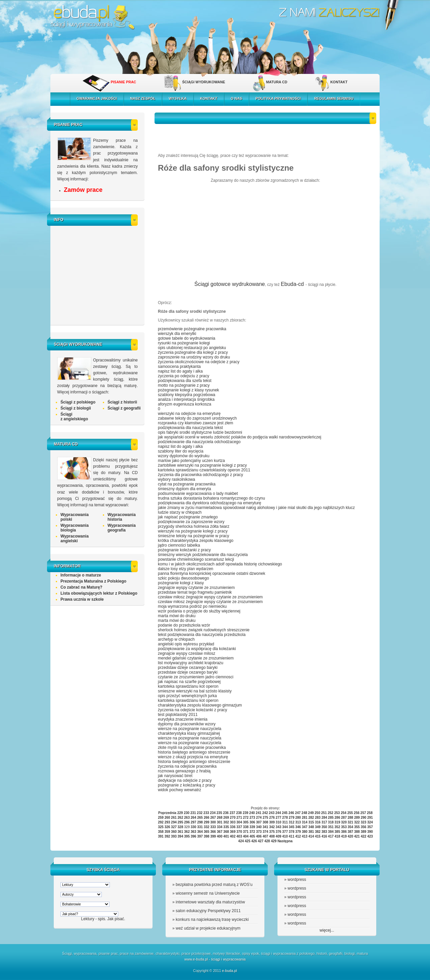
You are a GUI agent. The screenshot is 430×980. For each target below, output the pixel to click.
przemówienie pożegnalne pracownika (192, 329)
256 (357, 813)
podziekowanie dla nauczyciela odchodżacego (199, 442)
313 (298, 822)
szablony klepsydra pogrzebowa (187, 395)
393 (174, 836)
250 (318, 813)
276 (272, 818)
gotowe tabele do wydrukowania (187, 338)
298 (200, 822)
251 (324, 813)
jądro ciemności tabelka (179, 545)
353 (344, 827)
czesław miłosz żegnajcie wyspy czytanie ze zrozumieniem (210, 597)
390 (370, 832)
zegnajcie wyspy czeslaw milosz (187, 653)
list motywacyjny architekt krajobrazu (191, 663)
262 (181, 818)
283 (318, 818)
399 (213, 836)
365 (206, 832)
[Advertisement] (99, 274)
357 (370, 827)
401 (226, 836)
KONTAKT (339, 82)
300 (213, 822)
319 (337, 822)
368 (226, 832)
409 (279, 836)
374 (266, 832)
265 (200, 818)
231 (193, 813)
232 (200, 813)
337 (239, 827)
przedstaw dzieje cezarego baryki (188, 668)
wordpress (297, 880)
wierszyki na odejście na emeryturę (189, 414)
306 (252, 822)
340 (259, 827)
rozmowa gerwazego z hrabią (184, 771)
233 (206, 813)
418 (337, 836)
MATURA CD (277, 82)
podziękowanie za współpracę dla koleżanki (197, 649)
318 (331, 822)
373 (259, 832)
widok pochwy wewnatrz (180, 790)
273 (252, 818)
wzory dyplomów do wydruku (184, 456)
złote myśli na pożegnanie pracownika (192, 748)
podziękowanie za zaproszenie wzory (191, 522)
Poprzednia (167, 813)
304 (239, 822)
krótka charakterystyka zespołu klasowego (196, 541)
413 (305, 836)
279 (292, 818)
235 (220, 813)
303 (233, 822)
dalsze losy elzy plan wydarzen (186, 569)
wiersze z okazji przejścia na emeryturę (193, 757)
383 (324, 832)
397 (200, 836)
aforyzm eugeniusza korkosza (185, 404)
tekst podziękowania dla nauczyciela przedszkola (202, 635)
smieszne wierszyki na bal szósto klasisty (195, 691)
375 (272, 832)
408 (272, 836)
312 (292, 822)
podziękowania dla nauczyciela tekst (190, 428)
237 (232, 813)
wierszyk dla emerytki (177, 334)
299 (206, 822)
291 (370, 818)
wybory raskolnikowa (177, 479)
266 (206, 818)
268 (220, 818)
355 (357, 827)
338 (246, 827)
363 (194, 832)
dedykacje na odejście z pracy (185, 780)
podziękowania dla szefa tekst (185, 381)
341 (266, 827)
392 (167, 836)
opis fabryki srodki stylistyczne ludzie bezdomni (200, 432)
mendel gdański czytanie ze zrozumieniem (196, 658)
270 (233, 818)
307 (259, 822)
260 (167, 818)
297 (194, 822)
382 (318, 832)
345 (292, 827)
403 (239, 836)
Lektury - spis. (94, 919)
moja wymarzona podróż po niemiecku (192, 606)
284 (324, 818)
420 (351, 836)
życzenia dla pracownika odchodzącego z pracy (200, 475)
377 (285, 832)
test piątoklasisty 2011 (178, 715)
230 (187, 813)
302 (226, 822)
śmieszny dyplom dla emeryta (184, 489)
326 (167, 827)
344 (285, 827)
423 (370, 836)
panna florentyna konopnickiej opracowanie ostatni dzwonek (212, 573)
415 (318, 836)
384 (331, 832)
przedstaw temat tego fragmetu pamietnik (195, 592)
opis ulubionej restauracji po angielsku (192, 348)
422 (364, 836)
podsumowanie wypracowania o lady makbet (198, 494)
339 (252, 827)
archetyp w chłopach (176, 639)
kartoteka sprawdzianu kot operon (188, 686)
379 (298, 832)
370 (239, 832)
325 (161, 827)
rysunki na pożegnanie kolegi (184, 343)
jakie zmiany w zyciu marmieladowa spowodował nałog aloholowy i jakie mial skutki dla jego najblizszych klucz (256, 508)
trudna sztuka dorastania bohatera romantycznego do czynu (211, 498)
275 (266, 818)
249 (311, 813)
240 (252, 813)
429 (274, 841)
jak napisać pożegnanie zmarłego (188, 517)
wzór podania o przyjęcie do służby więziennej (199, 611)
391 (161, 836)
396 (194, 836)
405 (252, 836)
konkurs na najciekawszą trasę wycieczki (212, 920)
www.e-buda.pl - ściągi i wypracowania (215, 959)
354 (351, 827)
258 (370, 813)
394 (181, 836)
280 (298, 818)
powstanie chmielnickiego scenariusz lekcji (196, 559)
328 (181, 827)
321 (351, 822)
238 (239, 813)
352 (337, 827)
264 (194, 818)
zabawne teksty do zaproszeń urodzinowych (197, 418)
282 (311, 818)
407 (266, 836)
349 (318, 827)
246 (291, 813)
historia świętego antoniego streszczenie (194, 752)
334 (220, 827)
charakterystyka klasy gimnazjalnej (189, 733)
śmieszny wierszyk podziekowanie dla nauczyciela (203, 555)
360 (174, 832)
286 (337, 818)
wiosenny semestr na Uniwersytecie (208, 893)
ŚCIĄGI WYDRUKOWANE (204, 82)
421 (357, 836)
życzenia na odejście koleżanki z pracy (192, 710)
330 (194, 827)
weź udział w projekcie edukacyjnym (208, 928)
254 (343, 813)
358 (161, 832)
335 (226, 827)
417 (331, 836)
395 (187, 836)
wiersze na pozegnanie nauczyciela (190, 729)
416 (324, 836)
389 (364, 832)
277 (279, 818)
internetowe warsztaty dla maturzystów (210, 902)
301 (220, 822)
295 (181, 822)
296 (187, 822)
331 (200, 827)
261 (174, 818)
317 (324, 822)
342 (272, 827)
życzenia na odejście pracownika (187, 766)
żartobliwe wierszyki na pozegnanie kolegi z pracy (202, 465)
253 (337, 813)
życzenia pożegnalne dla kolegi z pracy (193, 352)
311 (285, 822)
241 (259, 813)
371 (246, 832)
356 (364, 827)
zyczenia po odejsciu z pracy (184, 376)
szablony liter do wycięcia (181, 451)
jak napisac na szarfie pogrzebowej (189, 682)
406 (259, 836)
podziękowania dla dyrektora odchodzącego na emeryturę (210, 503)
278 (285, 818)
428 (267, 841)
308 (266, 822)
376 (279, 832)
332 (206, 827)
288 (351, 818)
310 (279, 822)
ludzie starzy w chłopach (180, 512)
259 (161, 818)
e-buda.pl (229, 971)
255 (350, 813)
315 (311, 822)
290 (364, 818)
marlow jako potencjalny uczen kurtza (191, 461)
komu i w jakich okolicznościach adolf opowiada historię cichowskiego (220, 564)
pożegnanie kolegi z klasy (181, 583)
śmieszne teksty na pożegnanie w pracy (193, 536)
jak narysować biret (175, 776)
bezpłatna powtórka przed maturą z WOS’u (214, 885)
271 (239, 818)
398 (206, 836)
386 (344, 832)
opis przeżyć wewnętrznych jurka (187, 696)
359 (167, 832)
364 (200, 832)
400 (220, 836)
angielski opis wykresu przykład (186, 644)
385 (337, 832)
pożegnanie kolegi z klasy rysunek (188, 390)
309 (272, 822)
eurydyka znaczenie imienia (183, 719)
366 (213, 832)
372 (252, 832)
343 (279, 827)
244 (278, 813)
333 (213, 827)
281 (305, 818)
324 (370, 822)
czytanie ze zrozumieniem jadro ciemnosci (196, 677)
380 (305, 832)
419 (344, 836)
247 (298, 813)
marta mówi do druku (177, 616)
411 (292, 836)
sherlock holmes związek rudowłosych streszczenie (204, 630)
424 (241, 841)
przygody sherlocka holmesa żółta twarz (194, 526)
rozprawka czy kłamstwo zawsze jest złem (196, 423)
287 (344, 818)
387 (351, 832)
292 (161, 822)
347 (305, 827)
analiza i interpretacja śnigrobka (186, 399)
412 (298, 836)
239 (245, 813)
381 (311, 832)
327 (174, 827)
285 (331, 818)
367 (220, 832)
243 (272, 813)
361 (181, 832)
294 (174, 822)
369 (233, 832)
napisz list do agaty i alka (180, 371)
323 (364, 822)
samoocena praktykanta (179, 367)
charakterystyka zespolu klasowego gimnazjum (200, 705)
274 (259, 818)
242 (265, 813)
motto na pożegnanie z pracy (184, 385)
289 (357, 818)
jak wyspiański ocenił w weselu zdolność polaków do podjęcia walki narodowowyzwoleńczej (240, 437)
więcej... (327, 930)
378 (292, 832)
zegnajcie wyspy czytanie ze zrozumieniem (196, 588)
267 (213, 818)
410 (285, 836)
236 (226, 813)
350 (324, 827)
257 (363, 813)
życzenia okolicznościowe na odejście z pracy (199, 362)
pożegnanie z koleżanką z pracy (187, 785)
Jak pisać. (116, 919)
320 (344, 822)
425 (248, 841)
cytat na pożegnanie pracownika (187, 484)
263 (187, 818)
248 (305, 813)
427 (261, 841)
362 (187, 832)
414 (311, 836)
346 (298, 827)
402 (233, 836)
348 (311, 827)
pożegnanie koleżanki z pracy (184, 550)
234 (213, 813)
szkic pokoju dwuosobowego (183, 578)
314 (305, 822)
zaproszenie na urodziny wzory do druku (194, 357)
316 (318, 822)
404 (246, 836)
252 (330, 813)
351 (331, 827)
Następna (285, 841)
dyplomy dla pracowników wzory (187, 724)
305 (246, 822)
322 (357, 822)
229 (180, 813)
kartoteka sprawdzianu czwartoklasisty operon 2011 (204, 470)
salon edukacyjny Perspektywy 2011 (208, 911)
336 (233, 827)
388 (357, 832)
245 (285, 813)
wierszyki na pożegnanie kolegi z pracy (193, 531)
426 (254, 841)
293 (167, 822)
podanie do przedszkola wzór (184, 625)
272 (246, 818)
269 (226, 818)
